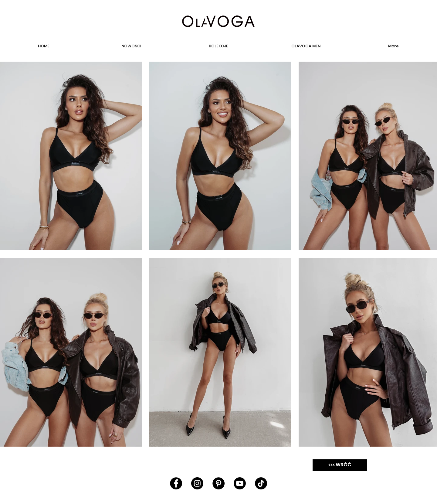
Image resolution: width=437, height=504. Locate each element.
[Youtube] (240, 483)
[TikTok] (261, 483)
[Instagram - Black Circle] (197, 483)
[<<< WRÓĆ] (340, 465)
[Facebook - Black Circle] (176, 483)
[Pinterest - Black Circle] (218, 483)
